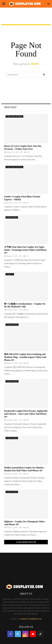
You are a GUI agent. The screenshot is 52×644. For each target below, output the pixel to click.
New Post (10, 107)
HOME (35, 64)
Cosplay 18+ (10, 274)
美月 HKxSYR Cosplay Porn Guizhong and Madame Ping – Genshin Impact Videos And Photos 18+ (25, 357)
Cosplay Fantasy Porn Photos (14, 116)
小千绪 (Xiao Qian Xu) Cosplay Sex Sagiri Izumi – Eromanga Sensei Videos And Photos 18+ (25, 250)
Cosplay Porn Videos (12, 325)
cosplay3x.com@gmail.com (31, 619)
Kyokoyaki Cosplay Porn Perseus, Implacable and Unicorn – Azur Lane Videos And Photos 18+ (26, 414)
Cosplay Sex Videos (12, 217)
